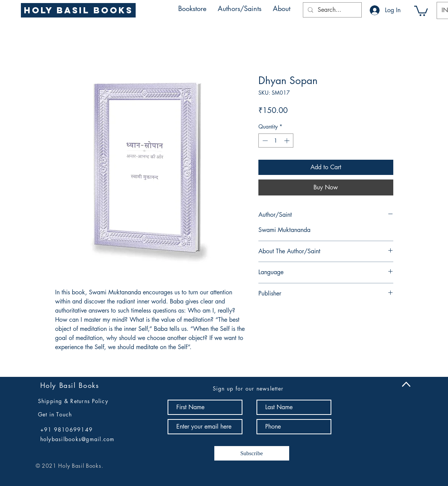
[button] (240, 8)
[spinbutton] (276, 141)
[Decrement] (264, 141)
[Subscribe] (252, 453)
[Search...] (332, 10)
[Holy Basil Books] (78, 10)
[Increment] (287, 141)
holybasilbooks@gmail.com (78, 439)
